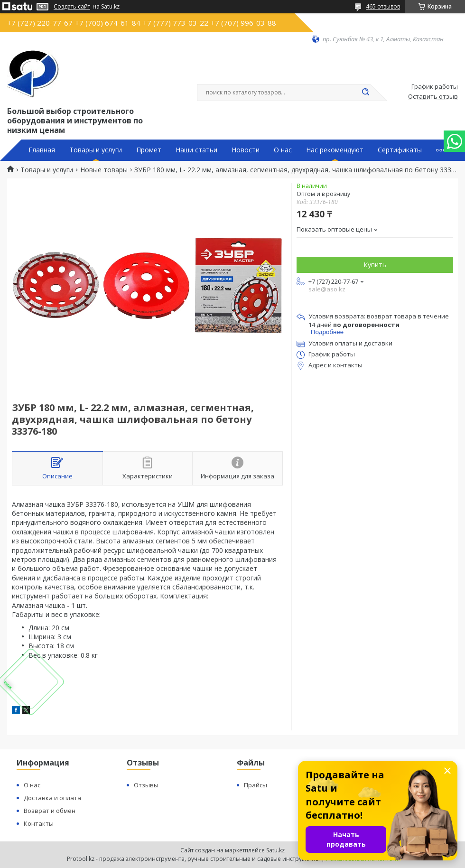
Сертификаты (400, 150)
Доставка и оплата (52, 798)
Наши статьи (196, 150)
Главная (42, 150)
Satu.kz (275, 850)
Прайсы (256, 785)
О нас (283, 150)
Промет (149, 150)
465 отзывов (383, 6)
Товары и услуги (96, 150)
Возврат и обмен (50, 811)
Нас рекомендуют (335, 150)
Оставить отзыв (433, 97)
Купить (375, 265)
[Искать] (365, 93)
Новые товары (104, 170)
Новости (246, 150)
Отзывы (146, 785)
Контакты (39, 823)
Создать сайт (72, 7)
